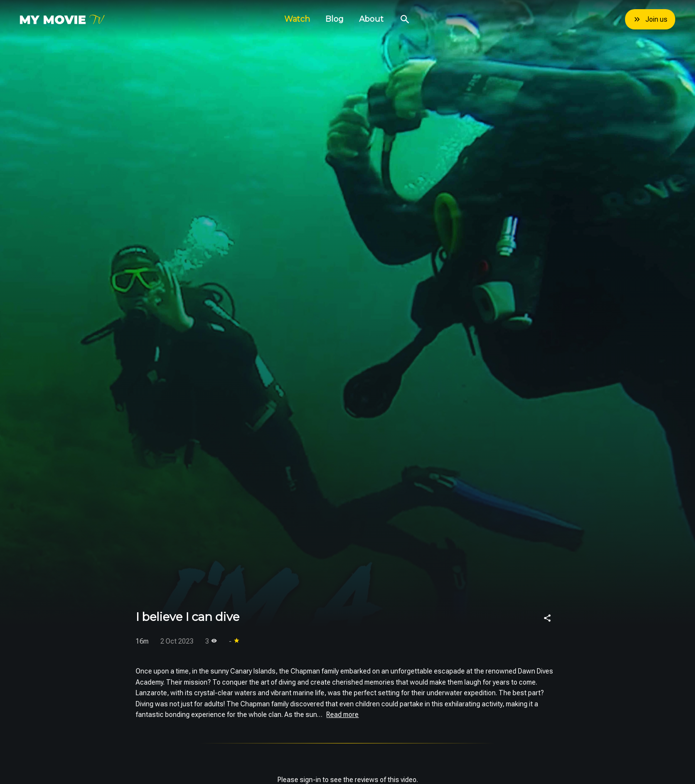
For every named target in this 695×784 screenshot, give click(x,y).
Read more (342, 715)
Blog (334, 19)
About (371, 19)
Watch (297, 19)
